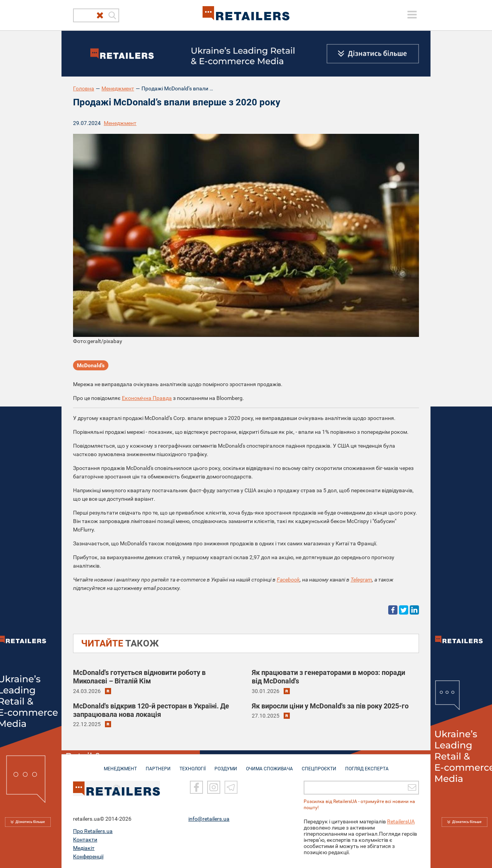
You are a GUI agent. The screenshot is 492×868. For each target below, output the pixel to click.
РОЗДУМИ (226, 765)
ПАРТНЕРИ (158, 765)
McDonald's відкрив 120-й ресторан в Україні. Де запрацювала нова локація (151, 710)
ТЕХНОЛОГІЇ (193, 765)
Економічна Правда (147, 398)
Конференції (88, 856)
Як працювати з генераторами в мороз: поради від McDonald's (328, 677)
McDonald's (91, 365)
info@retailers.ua (209, 818)
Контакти (85, 839)
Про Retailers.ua (93, 831)
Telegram (361, 580)
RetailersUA (401, 821)
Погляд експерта (367, 765)
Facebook (288, 580)
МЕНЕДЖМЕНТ (120, 765)
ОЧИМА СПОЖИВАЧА (269, 765)
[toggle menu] (412, 15)
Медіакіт (84, 848)
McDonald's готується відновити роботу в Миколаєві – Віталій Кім (139, 677)
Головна (84, 88)
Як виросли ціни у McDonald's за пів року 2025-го (330, 706)
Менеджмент (118, 88)
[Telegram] (231, 787)
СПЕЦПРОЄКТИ (319, 765)
